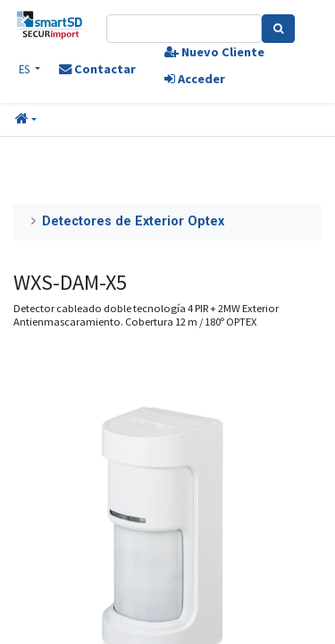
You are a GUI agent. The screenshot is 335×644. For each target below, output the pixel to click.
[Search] (278, 29)
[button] (26, 120)
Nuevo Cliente (214, 52)
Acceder (195, 79)
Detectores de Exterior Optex (133, 221)
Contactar (97, 69)
